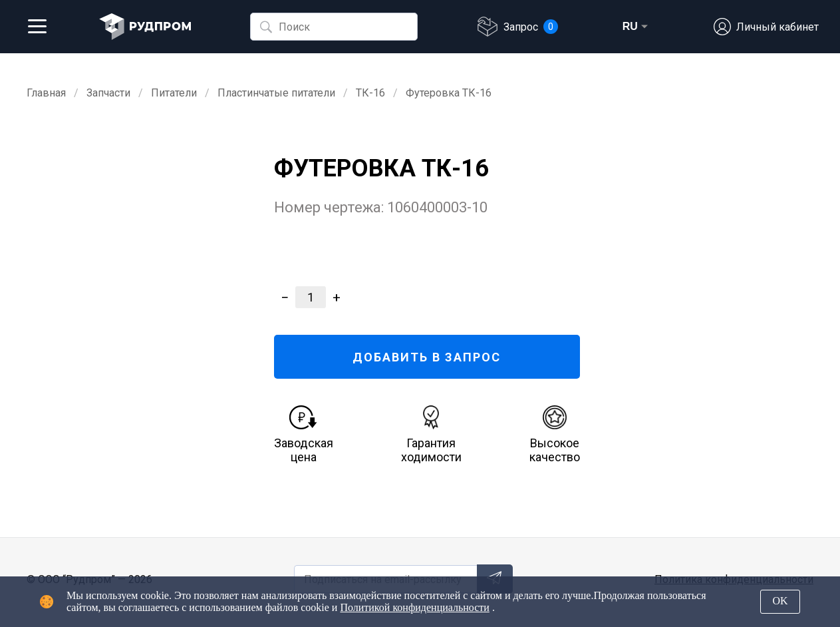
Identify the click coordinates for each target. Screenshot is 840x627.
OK (780, 601)
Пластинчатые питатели (276, 93)
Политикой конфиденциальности (415, 607)
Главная (46, 93)
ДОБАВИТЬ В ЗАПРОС (427, 357)
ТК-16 (370, 93)
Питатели (174, 93)
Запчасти (108, 93)
